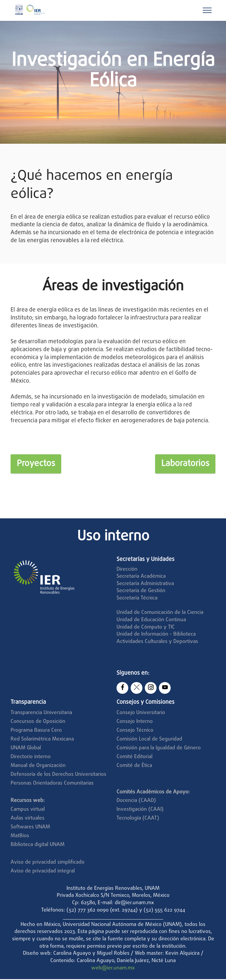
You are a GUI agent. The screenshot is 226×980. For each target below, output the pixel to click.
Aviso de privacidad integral (43, 872)
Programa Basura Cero (36, 731)
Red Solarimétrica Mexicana (42, 740)
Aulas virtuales (28, 819)
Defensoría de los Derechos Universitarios (58, 775)
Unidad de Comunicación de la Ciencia (160, 614)
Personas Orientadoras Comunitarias (52, 784)
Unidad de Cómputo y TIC (146, 628)
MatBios (20, 837)
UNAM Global (26, 749)
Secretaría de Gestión (141, 592)
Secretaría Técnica (138, 599)
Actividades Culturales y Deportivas (157, 643)
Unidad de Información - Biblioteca (156, 635)
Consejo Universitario (141, 714)
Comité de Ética (134, 767)
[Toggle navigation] (207, 10)
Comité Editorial (134, 758)
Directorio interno (31, 758)
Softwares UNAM (30, 828)
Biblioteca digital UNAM (38, 846)
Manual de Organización (38, 767)
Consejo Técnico (135, 731)
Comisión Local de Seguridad (149, 740)
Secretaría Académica (141, 577)
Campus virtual (28, 811)
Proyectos (38, 464)
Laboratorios (183, 464)
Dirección (127, 570)
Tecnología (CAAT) (138, 819)
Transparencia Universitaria (41, 714)
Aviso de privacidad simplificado (48, 863)
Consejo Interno (135, 723)
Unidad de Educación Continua (151, 621)
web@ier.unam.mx (113, 969)
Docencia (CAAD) (136, 802)
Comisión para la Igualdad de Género (159, 749)
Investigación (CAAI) (141, 811)
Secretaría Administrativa (145, 585)
